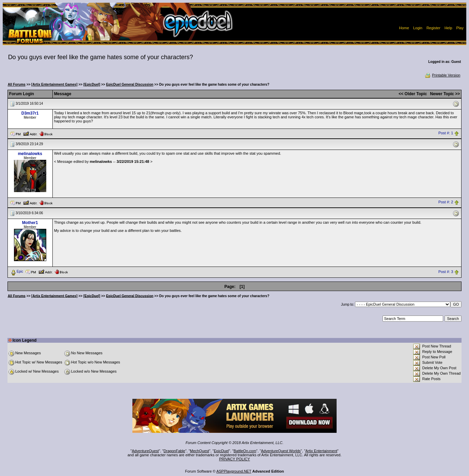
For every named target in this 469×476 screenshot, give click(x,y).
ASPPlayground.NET (234, 471)
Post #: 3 (446, 272)
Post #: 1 (446, 133)
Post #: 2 (446, 202)
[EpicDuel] (92, 84)
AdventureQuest (145, 451)
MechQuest (199, 451)
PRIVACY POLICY (235, 459)
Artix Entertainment (321, 451)
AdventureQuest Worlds (281, 451)
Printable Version (442, 75)
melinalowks (30, 154)
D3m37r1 (30, 113)
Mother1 (30, 223)
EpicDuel (221, 451)
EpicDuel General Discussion (130, 84)
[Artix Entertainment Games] (54, 84)
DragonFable (175, 451)
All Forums (17, 84)
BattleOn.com (245, 451)
